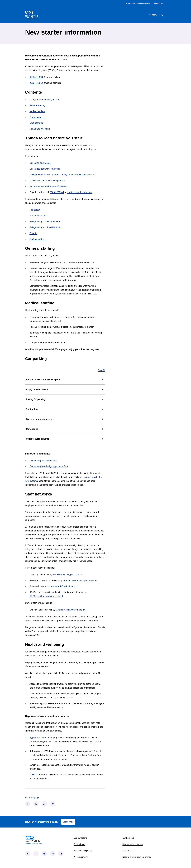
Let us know (68, 822)
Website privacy (81, 857)
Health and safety (38, 216)
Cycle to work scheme (65, 439)
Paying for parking (65, 399)
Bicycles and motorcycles (65, 419)
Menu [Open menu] (153, 15)
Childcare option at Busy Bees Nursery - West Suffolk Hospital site (62, 175)
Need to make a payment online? (137, 857)
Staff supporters (37, 239)
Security (33, 233)
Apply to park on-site (65, 389)
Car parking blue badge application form (49, 466)
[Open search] (162, 15)
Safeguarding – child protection (45, 222)
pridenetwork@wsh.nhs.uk (62, 586)
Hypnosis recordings (39, 738)
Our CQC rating (80, 838)
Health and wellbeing (40, 129)
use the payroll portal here (80, 192)
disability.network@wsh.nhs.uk (67, 575)
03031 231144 (57, 192)
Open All (101, 370)
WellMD (33, 775)
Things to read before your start (45, 100)
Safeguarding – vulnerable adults (45, 227)
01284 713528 (36, 77)
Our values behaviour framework (45, 169)
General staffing (37, 105)
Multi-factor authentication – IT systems (49, 186)
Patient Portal (159, 3)
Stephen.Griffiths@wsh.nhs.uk (70, 610)
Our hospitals (128, 838)
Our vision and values (40, 163)
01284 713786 (36, 83)
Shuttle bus (65, 409)
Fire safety (35, 210)
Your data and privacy (83, 851)
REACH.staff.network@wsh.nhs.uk (46, 596)
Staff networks (36, 123)
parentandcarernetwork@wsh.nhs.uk (79, 580)
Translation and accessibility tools (137, 3)
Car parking (35, 117)
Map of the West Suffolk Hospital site (47, 181)
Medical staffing (37, 111)
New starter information (132, 844)
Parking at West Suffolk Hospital (65, 380)
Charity (126, 851)
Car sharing (65, 429)
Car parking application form (43, 460)
